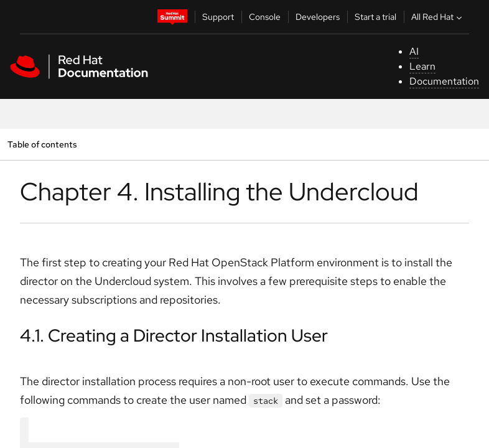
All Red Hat (438, 17)
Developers (318, 17)
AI (414, 51)
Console (265, 17)
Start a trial (375, 17)
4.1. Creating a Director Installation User (174, 335)
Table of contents (42, 144)
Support (218, 17)
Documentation (444, 81)
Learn (422, 66)
